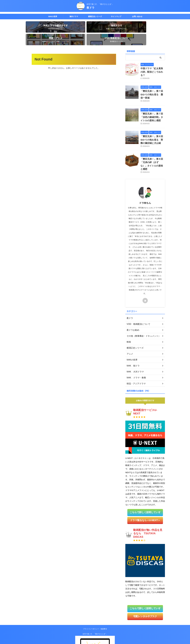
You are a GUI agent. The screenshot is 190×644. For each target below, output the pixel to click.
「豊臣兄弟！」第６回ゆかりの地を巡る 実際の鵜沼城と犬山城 (153, 120)
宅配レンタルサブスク (145, 590)
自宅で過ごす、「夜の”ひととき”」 (95, 608)
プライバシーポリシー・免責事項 (95, 603)
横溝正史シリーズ (95, 16)
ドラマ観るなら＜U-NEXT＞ (145, 495)
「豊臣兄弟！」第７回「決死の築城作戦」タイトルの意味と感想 (153, 99)
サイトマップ (116, 16)
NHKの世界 (53, 16)
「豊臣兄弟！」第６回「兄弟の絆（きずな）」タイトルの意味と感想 (153, 142)
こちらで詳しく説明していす (145, 488)
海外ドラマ (74, 16)
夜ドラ (91, 8)
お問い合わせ (137, 16)
